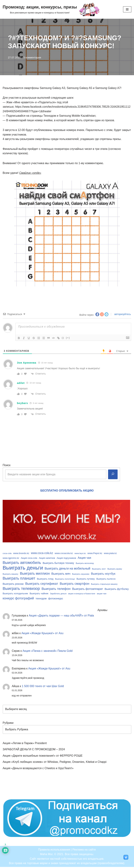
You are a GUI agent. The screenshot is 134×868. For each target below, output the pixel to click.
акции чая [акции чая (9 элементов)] (102, 594)
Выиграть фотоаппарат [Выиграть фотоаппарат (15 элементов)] (88, 589)
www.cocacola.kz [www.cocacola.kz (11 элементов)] (64, 554)
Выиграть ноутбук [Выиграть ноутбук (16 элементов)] (103, 574)
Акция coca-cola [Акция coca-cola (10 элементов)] (29, 558)
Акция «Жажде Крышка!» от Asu (43, 634)
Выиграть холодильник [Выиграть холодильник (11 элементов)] (15, 594)
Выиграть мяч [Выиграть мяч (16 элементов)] (61, 574)
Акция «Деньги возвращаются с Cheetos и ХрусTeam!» (38, 769)
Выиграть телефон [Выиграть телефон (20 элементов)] (56, 589)
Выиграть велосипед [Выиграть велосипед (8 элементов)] (85, 564)
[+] (68, 338)
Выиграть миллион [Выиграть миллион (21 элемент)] (35, 574)
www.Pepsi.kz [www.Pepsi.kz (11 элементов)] (95, 554)
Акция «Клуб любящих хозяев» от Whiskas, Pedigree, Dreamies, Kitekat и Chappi (55, 763)
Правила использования (54, 851)
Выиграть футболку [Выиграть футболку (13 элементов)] (117, 589)
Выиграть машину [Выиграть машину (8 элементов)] (10, 574)
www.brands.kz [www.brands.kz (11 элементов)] (21, 554)
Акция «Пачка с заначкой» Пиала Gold (48, 652)
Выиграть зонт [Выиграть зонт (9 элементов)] (99, 569)
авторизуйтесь (122, 315)
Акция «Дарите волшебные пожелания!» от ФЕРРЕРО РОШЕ (43, 757)
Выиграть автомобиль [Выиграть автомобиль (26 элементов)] (22, 563)
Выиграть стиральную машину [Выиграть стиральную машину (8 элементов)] (104, 584)
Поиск (7, 465)
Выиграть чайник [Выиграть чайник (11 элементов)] (39, 594)
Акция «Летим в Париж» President (25, 744)
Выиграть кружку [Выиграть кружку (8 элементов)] (115, 569)
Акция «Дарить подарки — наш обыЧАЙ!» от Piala (62, 616)
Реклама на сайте (84, 851)
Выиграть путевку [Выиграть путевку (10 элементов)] (86, 579)
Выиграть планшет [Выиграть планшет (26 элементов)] (19, 579)
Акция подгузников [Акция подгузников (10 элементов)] (66, 558)
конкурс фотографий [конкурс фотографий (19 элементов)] (18, 599)
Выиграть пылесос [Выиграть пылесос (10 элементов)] (106, 579)
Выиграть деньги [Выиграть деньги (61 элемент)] (23, 568)
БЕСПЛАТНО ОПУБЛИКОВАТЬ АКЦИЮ (67, 491)
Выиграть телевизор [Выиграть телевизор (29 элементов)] (21, 589)
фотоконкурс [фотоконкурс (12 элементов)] (56, 599)
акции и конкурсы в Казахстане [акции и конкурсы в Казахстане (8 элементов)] (82, 594)
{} (63, 338)
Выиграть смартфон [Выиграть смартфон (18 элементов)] (75, 584)
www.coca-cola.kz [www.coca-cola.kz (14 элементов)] (42, 553)
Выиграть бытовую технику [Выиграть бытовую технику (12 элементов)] (58, 563)
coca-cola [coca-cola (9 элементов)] (7, 554)
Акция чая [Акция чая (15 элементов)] (84, 558)
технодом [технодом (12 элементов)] (41, 599)
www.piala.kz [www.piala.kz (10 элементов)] (110, 554)
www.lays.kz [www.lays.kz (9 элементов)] (80, 554)
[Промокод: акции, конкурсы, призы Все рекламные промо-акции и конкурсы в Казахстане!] (51, 9)
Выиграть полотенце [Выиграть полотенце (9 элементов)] (65, 579)
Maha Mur (46, 855)
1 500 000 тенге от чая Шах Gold (43, 687)
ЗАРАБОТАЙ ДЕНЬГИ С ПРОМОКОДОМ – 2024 (34, 750)
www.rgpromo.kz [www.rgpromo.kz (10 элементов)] (11, 558)
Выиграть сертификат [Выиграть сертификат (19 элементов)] (42, 584)
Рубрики (8, 724)
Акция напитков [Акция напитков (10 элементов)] (47, 558)
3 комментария (32, 58)
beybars (22, 403)
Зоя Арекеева (27, 363)
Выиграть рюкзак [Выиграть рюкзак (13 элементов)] (13, 584)
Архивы (103, 611)
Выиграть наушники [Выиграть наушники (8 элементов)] (81, 574)
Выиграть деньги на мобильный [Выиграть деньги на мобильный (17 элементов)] (67, 569)
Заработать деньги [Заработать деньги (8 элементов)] (58, 594)
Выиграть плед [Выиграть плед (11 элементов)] (45, 579)
